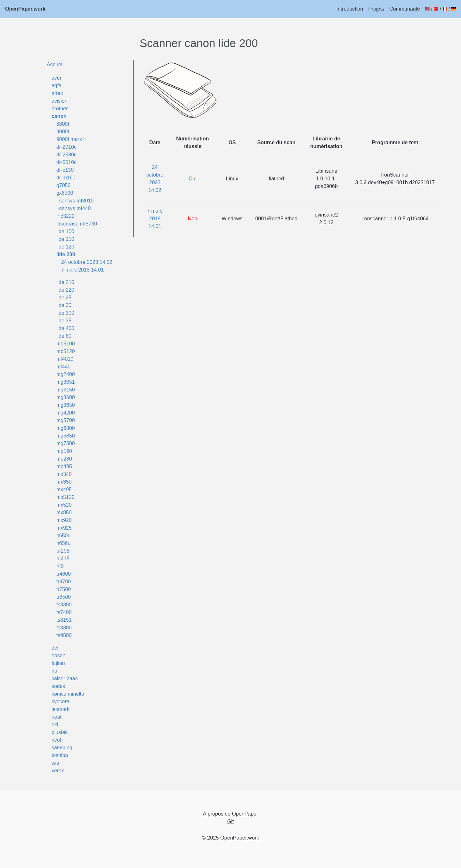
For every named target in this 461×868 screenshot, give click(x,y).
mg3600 (66, 397)
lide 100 (65, 231)
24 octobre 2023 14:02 (87, 262)
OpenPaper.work (25, 9)
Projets (376, 9)
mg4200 (66, 413)
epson (59, 655)
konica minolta (68, 694)
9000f (63, 132)
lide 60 (64, 336)
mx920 (64, 520)
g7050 (64, 185)
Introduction (350, 9)
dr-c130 (65, 170)
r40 (60, 566)
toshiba (60, 755)
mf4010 (65, 359)
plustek (60, 732)
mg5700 (66, 420)
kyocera (61, 702)
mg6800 (66, 428)
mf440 (63, 367)
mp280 (64, 459)
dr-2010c (66, 147)
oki (55, 725)
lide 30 (64, 305)
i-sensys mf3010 (75, 201)
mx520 (64, 505)
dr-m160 (66, 178)
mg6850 (66, 436)
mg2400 (66, 374)
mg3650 (66, 405)
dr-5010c (66, 162)
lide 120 (65, 247)
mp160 (64, 451)
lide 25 (64, 298)
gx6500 (65, 193)
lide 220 (65, 290)
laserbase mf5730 (77, 224)
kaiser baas (65, 679)
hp (54, 671)
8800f (63, 124)
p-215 (63, 559)
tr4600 (64, 574)
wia (55, 763)
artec (57, 93)
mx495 (64, 489)
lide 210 (65, 282)
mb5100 (66, 344)
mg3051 (66, 382)
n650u (64, 536)
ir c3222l (66, 216)
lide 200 (66, 254)
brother (60, 109)
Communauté (405, 9)
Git (230, 821)
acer (57, 78)
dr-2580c (66, 155)
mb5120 (66, 351)
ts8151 (64, 620)
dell (56, 648)
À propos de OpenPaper (231, 814)
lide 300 (65, 313)
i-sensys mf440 (74, 208)
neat (57, 717)
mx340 (64, 474)
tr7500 (64, 589)
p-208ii (64, 551)
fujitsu (58, 663)
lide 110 (65, 239)
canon (59, 116)
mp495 (64, 466)
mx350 (64, 482)
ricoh (57, 740)
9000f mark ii (71, 139)
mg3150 (66, 390)
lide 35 (64, 321)
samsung (62, 748)
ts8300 (64, 628)
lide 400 (65, 328)
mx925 (64, 528)
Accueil (55, 64)
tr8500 (64, 597)
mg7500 (66, 443)
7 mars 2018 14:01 (82, 270)
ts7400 (64, 612)
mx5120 (65, 497)
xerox (58, 771)
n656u (64, 543)
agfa (57, 86)
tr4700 (64, 582)
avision (60, 101)
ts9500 (64, 635)
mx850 (64, 513)
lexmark (61, 709)
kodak (58, 686)
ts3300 (64, 605)
